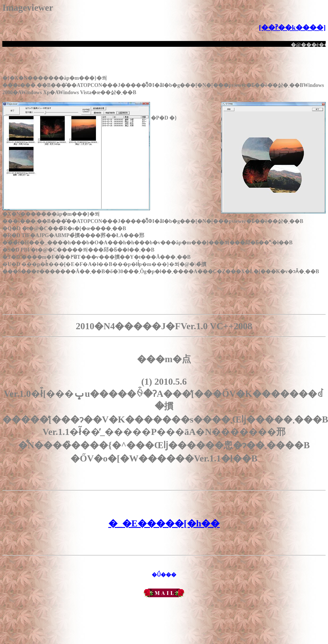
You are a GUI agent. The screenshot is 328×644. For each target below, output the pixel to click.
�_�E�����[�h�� (164, 523)
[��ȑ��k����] (292, 27)
